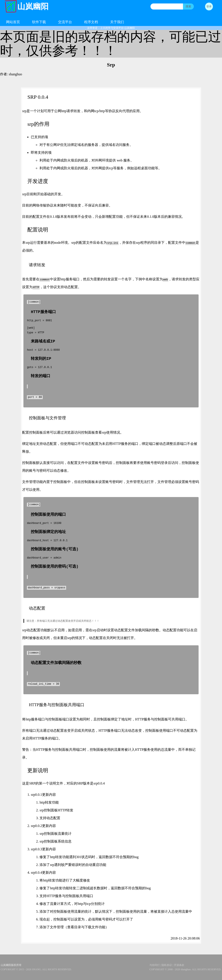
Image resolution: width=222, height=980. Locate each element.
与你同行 (155, 965)
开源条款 (179, 965)
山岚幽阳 (33, 6)
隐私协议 (167, 965)
